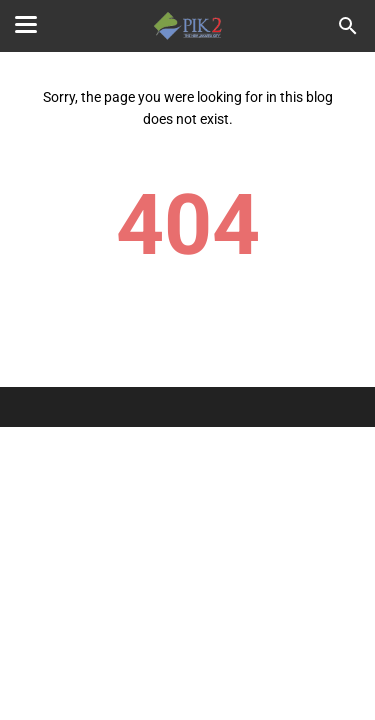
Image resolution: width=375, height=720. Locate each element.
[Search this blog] (348, 26)
